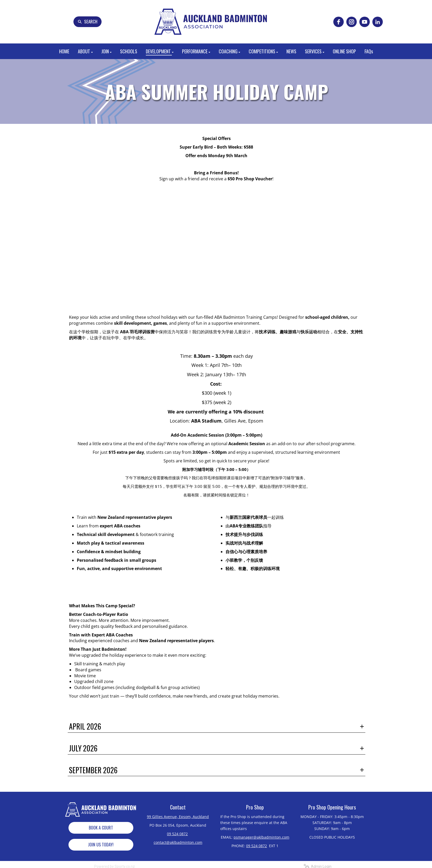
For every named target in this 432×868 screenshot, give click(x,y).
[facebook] (339, 22)
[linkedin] (378, 22)
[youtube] (365, 22)
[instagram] (352, 22)
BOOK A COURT (101, 828)
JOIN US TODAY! (101, 845)
